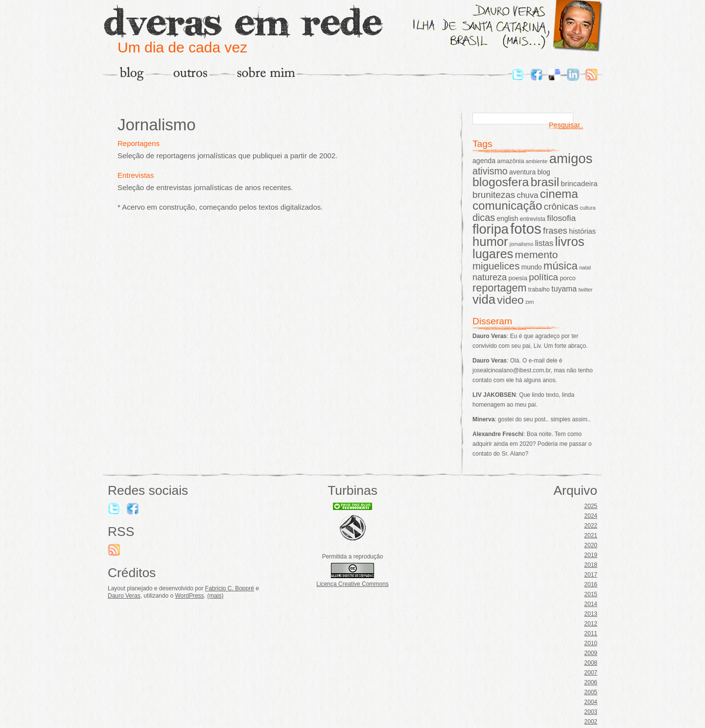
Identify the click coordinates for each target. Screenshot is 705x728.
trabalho (539, 290)
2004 (591, 702)
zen (529, 302)
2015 (591, 594)
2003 (591, 712)
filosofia (561, 218)
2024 (591, 516)
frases (555, 231)
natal (585, 267)
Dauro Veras (124, 596)
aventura (522, 172)
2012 (591, 624)
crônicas (561, 206)
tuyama (564, 289)
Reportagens (139, 143)
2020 (591, 545)
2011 (591, 633)
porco (567, 278)
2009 (591, 653)
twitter (585, 290)
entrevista (533, 219)
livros (570, 242)
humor (490, 242)
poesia (517, 278)
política (543, 277)
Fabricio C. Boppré (230, 588)
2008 (591, 663)
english (507, 218)
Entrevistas (136, 175)
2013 (591, 614)
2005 (591, 692)
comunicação (507, 206)
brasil (545, 182)
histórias (582, 231)
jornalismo (522, 244)
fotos (526, 229)
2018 (591, 565)
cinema (559, 194)
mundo (532, 267)
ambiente (537, 161)
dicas (484, 218)
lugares (493, 254)
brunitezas (494, 195)
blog (544, 172)
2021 (591, 535)
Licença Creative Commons (352, 584)
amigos (571, 158)
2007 (591, 673)
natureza (490, 277)
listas (544, 243)
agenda (484, 161)
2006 (591, 682)
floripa (491, 229)
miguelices (496, 266)
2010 (591, 643)
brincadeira (579, 183)
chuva (527, 195)
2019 (591, 555)
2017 (591, 575)
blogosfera (501, 182)
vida (484, 299)
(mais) (215, 596)
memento (537, 255)
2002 (591, 722)
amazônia (510, 161)
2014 (591, 604)
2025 (591, 506)
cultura (588, 208)
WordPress (189, 596)
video (510, 300)
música (561, 266)
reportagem (500, 288)
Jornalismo (157, 125)
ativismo (490, 171)
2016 (591, 584)
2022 (591, 526)
